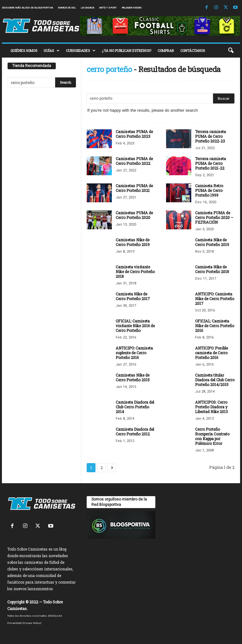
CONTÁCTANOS (193, 50)
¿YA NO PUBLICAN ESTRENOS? (127, 50)
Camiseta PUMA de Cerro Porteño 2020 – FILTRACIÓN (214, 217)
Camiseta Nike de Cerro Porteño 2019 (212, 242)
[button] (231, 51)
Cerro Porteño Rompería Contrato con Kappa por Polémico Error (212, 436)
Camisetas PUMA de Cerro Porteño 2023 (134, 134)
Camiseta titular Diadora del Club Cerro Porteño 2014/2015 (215, 380)
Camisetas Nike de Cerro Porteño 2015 (133, 377)
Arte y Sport (108, 8)
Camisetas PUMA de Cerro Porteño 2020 (134, 215)
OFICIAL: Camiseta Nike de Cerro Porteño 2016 (215, 326)
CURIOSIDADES (81, 51)
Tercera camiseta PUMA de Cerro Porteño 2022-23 (210, 136)
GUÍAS (52, 51)
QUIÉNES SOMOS (24, 50)
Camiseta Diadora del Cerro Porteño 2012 (135, 431)
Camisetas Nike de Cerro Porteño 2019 (133, 242)
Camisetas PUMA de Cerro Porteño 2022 (134, 161)
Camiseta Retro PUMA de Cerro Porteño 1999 (209, 190)
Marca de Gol (67, 8)
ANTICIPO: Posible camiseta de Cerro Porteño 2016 (211, 353)
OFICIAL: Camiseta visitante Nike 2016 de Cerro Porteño (135, 326)
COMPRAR (166, 50)
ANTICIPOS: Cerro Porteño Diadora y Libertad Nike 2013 (211, 407)
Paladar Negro (132, 8)
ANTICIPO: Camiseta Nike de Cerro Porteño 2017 (215, 299)
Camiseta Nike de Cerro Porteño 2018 (212, 269)
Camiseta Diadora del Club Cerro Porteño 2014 (135, 407)
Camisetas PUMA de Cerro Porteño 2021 (134, 188)
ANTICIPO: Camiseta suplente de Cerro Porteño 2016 (134, 353)
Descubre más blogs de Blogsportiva (27, 8)
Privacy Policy (32, 623)
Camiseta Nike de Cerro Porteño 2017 (133, 296)
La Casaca (87, 8)
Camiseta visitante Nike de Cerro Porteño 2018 (135, 272)
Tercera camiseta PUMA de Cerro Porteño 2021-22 (210, 163)
